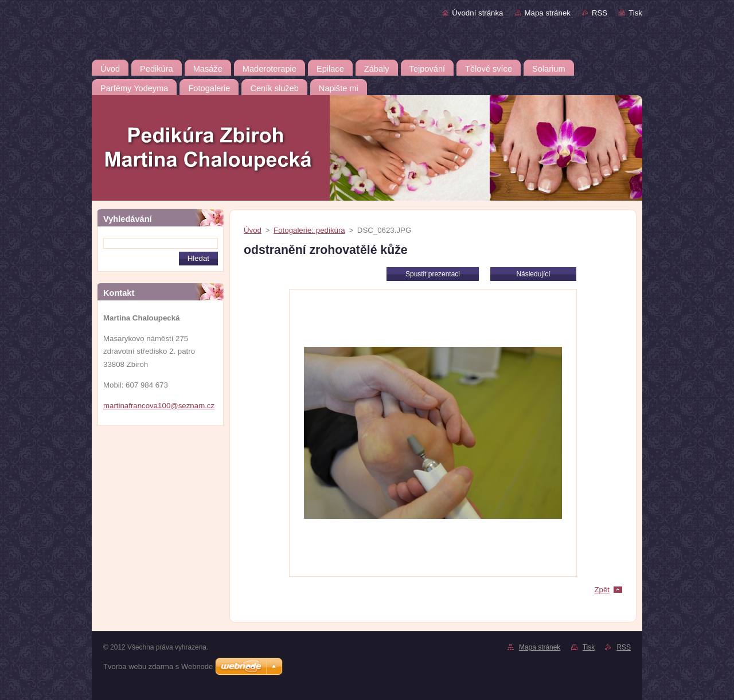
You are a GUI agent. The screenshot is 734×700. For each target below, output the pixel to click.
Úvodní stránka (477, 13)
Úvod (253, 230)
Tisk (635, 13)
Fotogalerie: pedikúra (309, 230)
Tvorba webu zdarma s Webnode (158, 666)
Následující (533, 274)
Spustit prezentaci (433, 274)
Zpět (602, 590)
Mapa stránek (548, 13)
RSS (600, 13)
